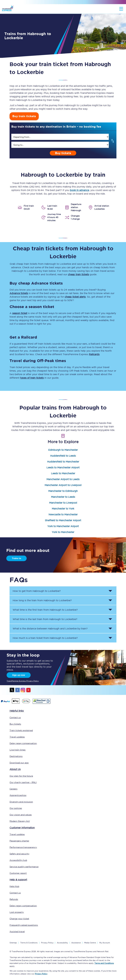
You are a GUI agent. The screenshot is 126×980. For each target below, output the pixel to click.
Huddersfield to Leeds (63, 456)
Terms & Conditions (29, 943)
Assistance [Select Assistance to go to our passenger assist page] (76, 943)
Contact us (15, 717)
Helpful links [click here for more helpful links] (17, 711)
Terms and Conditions (104, 963)
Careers (13, 789)
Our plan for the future (21, 776)
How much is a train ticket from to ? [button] (45, 638)
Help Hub (14, 886)
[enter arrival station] (60, 145)
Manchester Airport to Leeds (63, 479)
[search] (60, 137)
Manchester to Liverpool (63, 503)
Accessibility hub (18, 860)
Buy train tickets (24, 116)
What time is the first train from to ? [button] (45, 610)
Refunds (14, 899)
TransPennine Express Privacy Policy (23, 681)
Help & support (18, 880)
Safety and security (19, 854)
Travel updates (17, 737)
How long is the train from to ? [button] (42, 600)
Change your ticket (19, 919)
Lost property (17, 912)
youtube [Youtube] (28, 690)
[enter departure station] (60, 137)
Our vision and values (21, 815)
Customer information (22, 828)
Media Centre (90, 943)
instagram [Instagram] (23, 690)
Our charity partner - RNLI (23, 782)
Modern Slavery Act (20, 821)
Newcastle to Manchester (63, 514)
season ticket (20, 313)
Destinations (16, 756)
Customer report (18, 873)
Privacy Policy (47, 943)
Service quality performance (24, 867)
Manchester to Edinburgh (63, 491)
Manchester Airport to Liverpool (63, 485)
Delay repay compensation (23, 743)
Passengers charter (19, 841)
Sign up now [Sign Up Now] (19, 675)
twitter (12, 690)
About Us (15, 769)
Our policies (16, 808)
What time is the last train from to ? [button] (45, 619)
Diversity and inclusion (21, 802)
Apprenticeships (18, 795)
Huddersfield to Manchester (63, 462)
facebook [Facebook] (18, 690)
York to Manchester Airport (63, 526)
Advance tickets (19, 293)
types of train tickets (32, 378)
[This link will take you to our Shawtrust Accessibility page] (41, 703)
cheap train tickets (78, 274)
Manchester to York (63, 509)
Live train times (18, 750)
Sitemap (13, 943)
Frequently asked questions (24, 925)
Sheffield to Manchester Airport (63, 520)
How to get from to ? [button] (37, 591)
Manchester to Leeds (63, 497)
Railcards (94, 354)
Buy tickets (63, 153)
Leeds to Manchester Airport (63, 467)
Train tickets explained (21, 730)
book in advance (79, 190)
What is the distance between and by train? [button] (50, 629)
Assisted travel (17, 932)
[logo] (8, 9)
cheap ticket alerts (75, 297)
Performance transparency (23, 847)
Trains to (16, 558)
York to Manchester (63, 532)
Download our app (19, 763)
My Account (105, 943)
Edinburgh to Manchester (63, 450)
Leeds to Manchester (63, 473)
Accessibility (62, 943)
